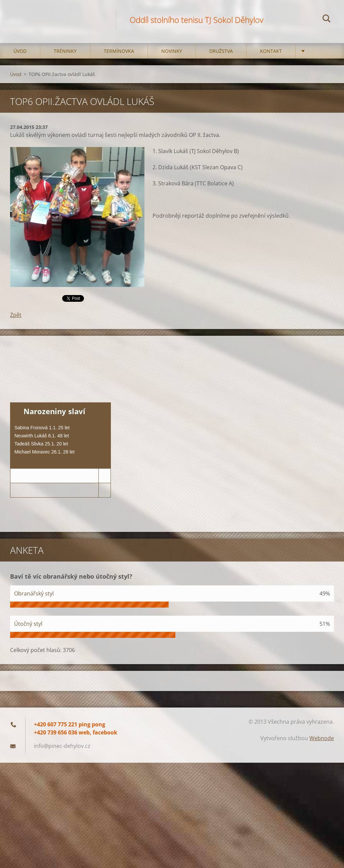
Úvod (20, 51)
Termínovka (119, 51)
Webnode (322, 738)
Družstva (221, 51)
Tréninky (65, 51)
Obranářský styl (34, 593)
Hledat (327, 20)
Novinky (172, 51)
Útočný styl (28, 624)
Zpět (16, 315)
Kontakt (271, 51)
